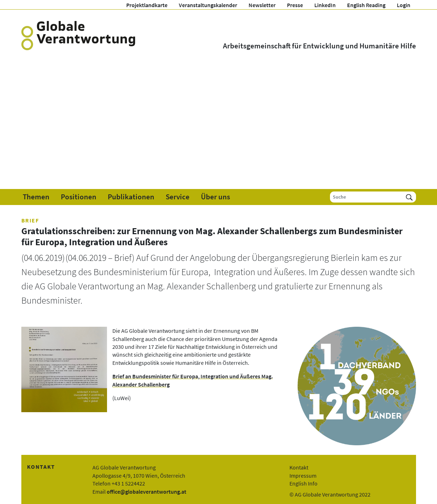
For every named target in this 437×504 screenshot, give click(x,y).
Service (178, 197)
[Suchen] (409, 197)
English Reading (366, 5)
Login (404, 5)
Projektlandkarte (147, 5)
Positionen (79, 197)
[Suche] (366, 197)
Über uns (215, 197)
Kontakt (299, 467)
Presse (295, 5)
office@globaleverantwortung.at (146, 492)
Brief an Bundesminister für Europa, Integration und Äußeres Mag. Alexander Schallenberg (193, 380)
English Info (303, 483)
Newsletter (262, 5)
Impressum (303, 476)
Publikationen (131, 197)
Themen (36, 197)
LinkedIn (325, 5)
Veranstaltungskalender (208, 5)
